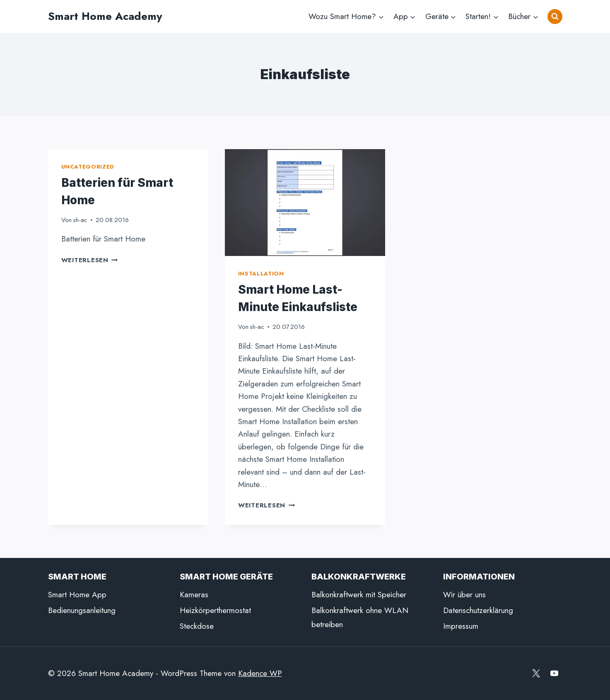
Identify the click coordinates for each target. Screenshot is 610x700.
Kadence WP (260, 673)
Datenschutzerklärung (478, 610)
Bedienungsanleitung (82, 610)
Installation (261, 274)
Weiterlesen (90, 260)
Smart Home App (77, 595)
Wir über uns (464, 595)
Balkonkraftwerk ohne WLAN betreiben (360, 617)
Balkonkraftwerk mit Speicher (359, 595)
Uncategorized (88, 167)
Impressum (461, 626)
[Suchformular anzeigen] (555, 17)
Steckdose (197, 626)
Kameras (194, 595)
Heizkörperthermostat (215, 610)
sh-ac (80, 220)
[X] (536, 673)
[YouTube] (555, 673)
